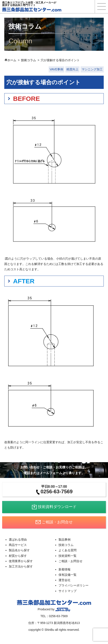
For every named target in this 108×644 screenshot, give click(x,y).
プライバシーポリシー (73, 585)
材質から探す (18, 556)
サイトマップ (67, 591)
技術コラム (28, 60)
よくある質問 (67, 550)
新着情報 (64, 569)
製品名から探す (19, 550)
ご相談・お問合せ (54, 522)
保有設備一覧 (67, 575)
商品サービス (18, 545)
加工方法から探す (21, 566)
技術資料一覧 (67, 556)
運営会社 (64, 580)
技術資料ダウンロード (54, 507)
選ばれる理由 (18, 540)
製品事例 (64, 540)
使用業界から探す (21, 561)
